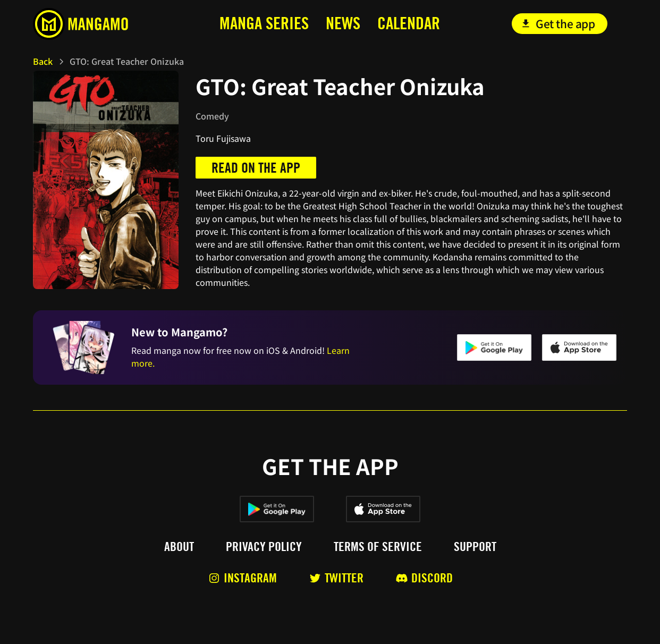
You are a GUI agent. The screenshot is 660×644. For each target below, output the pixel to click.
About (179, 547)
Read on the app (256, 168)
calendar (409, 23)
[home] (95, 24)
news (343, 23)
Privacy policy (264, 547)
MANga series (264, 23)
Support (475, 547)
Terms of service (378, 547)
